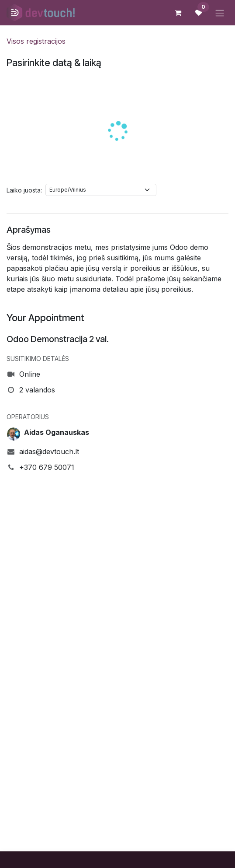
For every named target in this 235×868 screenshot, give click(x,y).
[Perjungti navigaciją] (220, 13)
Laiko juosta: (24, 190)
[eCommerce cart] (178, 13)
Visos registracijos (36, 41)
